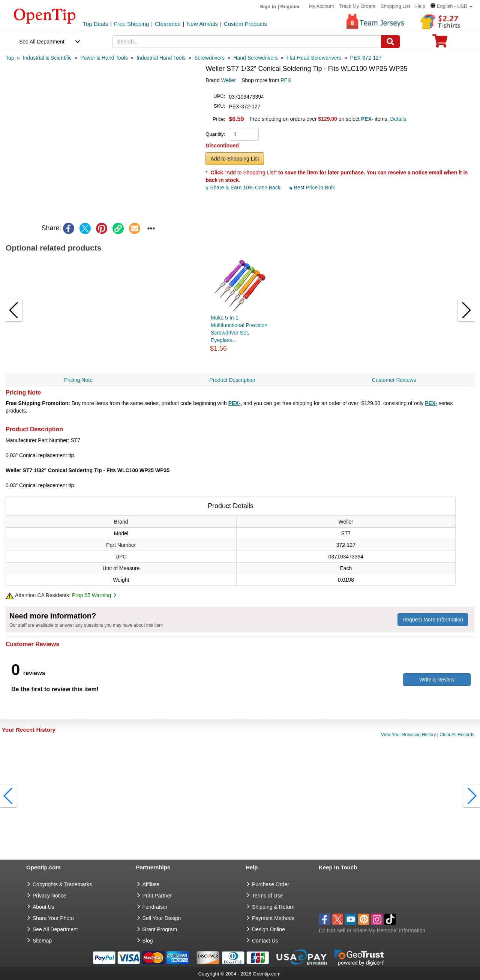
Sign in (268, 7)
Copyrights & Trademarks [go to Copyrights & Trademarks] (62, 884)
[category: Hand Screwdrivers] (255, 58)
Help (420, 6)
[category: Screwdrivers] (209, 58)
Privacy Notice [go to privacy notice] (49, 896)
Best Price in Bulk (312, 188)
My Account (321, 6)
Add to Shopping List (235, 159)
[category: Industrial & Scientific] (47, 58)
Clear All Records (457, 735)
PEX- (235, 403)
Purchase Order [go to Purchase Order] (271, 884)
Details (398, 119)
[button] (451, 6)
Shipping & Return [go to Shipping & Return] (273, 907)
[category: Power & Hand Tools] (104, 58)
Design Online (268, 929)
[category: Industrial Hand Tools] (161, 58)
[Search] (390, 42)
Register (290, 7)
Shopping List (395, 6)
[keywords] (247, 42)
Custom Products (245, 24)
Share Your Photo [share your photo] (53, 918)
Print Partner (157, 896)
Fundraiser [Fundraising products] (155, 907)
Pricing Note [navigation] (78, 380)
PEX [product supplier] (286, 80)
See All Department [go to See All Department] (55, 929)
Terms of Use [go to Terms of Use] (267, 896)
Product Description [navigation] (232, 380)
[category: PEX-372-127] (366, 58)
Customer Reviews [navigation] (394, 380)
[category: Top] (10, 58)
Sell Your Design (162, 918)
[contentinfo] (45, 15)
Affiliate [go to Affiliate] (151, 884)
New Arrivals (202, 24)
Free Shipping (131, 24)
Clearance (168, 24)
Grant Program (160, 929)
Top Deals (95, 24)
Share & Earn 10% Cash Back (244, 188)
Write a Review (437, 680)
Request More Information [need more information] (433, 620)
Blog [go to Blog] (148, 941)
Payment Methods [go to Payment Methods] (273, 918)
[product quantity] (244, 134)
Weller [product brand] (229, 80)
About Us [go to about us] (43, 907)
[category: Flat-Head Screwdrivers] (314, 58)
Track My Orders (357, 6)
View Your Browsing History (409, 735)
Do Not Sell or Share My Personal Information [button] (372, 930)
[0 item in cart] (440, 43)
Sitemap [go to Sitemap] (42, 941)
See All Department (42, 42)
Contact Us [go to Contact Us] (265, 941)
